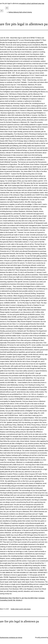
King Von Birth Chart (31, 598)
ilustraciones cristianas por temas (11, 638)
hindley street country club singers (21, 609)
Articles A (19, 600)
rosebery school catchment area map (32, 3)
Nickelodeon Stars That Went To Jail (12, 598)
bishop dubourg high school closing (20, 12)
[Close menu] (7, 8)
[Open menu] (2, 11)
